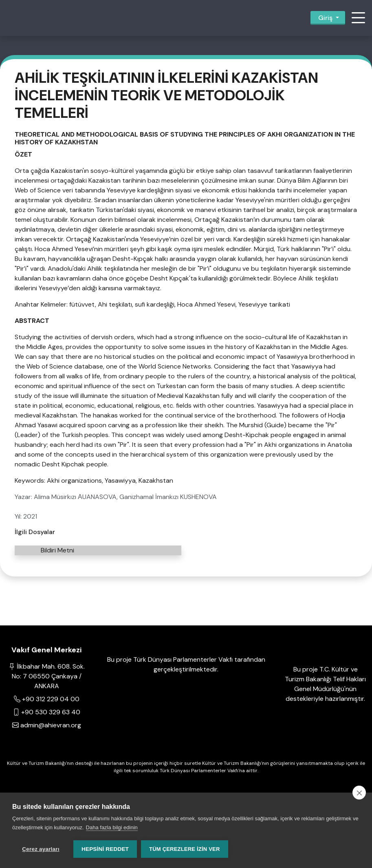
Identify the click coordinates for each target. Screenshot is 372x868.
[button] (358, 18)
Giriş (325, 18)
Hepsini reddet (105, 849)
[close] (359, 793)
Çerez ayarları (41, 849)
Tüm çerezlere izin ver (184, 849)
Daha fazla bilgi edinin (112, 827)
